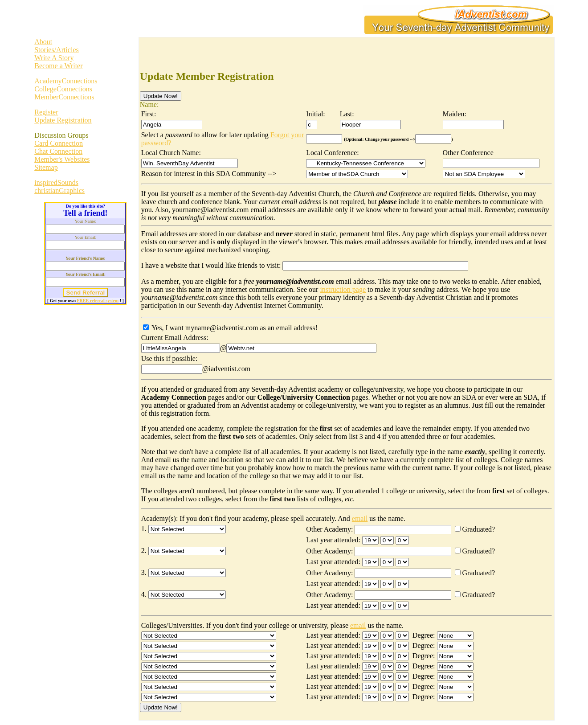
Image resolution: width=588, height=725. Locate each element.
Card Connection (59, 143)
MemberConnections (64, 97)
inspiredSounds (56, 182)
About (43, 42)
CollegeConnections (63, 89)
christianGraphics (59, 190)
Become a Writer (58, 66)
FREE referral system (98, 301)
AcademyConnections (66, 81)
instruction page (343, 289)
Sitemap (46, 167)
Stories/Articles (57, 50)
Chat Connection (58, 151)
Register (46, 112)
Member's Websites (62, 159)
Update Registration (63, 120)
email (360, 518)
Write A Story (54, 58)
